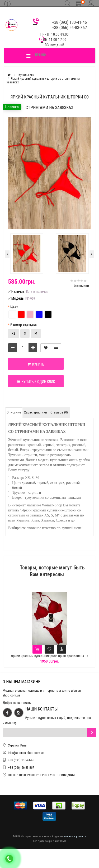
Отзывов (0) (59, 412)
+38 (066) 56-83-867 (21, 768)
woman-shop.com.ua (75, 836)
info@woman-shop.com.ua (26, 753)
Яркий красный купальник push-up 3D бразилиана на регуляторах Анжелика (53, 658)
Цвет (14, 307)
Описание (14, 412)
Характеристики (36, 412)
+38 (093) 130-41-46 (21, 760)
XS (13, 333)
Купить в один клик (36, 382)
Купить (36, 364)
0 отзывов (81, 286)
